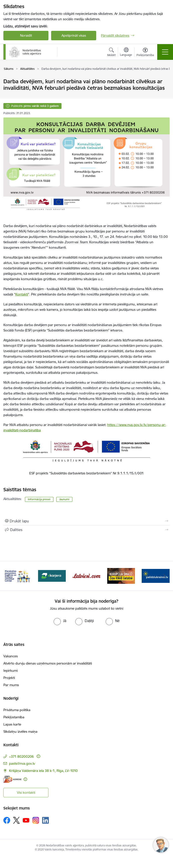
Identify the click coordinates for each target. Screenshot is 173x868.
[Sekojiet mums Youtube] (26, 820)
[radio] (60, 621)
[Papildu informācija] (38, 756)
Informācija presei (39, 499)
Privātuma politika (17, 710)
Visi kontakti (26, 792)
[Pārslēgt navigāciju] (165, 52)
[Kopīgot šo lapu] (86, 530)
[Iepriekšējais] (9, 576)
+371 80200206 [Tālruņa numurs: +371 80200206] (21, 756)
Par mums (11, 685)
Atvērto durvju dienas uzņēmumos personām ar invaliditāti (48, 663)
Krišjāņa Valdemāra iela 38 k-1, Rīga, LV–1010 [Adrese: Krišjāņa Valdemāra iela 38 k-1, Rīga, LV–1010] (43, 771)
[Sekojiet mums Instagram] (36, 820)
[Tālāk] (164, 576)
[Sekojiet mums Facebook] (7, 820)
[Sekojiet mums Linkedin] (46, 820)
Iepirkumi (10, 671)
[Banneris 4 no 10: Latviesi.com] (121, 576)
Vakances (11, 656)
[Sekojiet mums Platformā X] (16, 820)
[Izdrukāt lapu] (86, 521)
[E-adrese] (12, 779)
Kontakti (22, 294)
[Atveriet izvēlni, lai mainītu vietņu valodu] (126, 52)
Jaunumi (64, 499)
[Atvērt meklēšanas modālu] (111, 53)
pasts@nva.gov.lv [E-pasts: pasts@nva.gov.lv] (22, 763)
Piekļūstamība (14, 717)
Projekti (9, 678)
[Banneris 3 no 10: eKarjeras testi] (86, 576)
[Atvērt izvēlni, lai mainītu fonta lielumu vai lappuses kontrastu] (145, 53)
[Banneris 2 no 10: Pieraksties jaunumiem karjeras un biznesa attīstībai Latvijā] (52, 576)
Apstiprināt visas (74, 35)
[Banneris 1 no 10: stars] (17, 576)
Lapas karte (12, 724)
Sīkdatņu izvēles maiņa (20, 732)
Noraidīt (26, 35)
